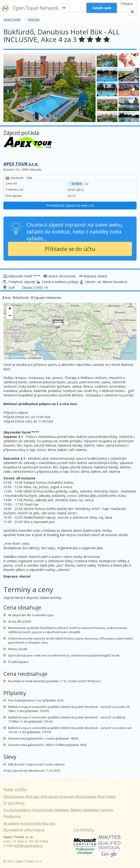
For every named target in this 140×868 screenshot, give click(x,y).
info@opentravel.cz (29, 846)
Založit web (102, 8)
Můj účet (49, 823)
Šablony (76, 810)
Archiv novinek (31, 823)
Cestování (66, 797)
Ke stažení (11, 823)
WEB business (14, 797)
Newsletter (91, 810)
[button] (58, 323)
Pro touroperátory (17, 810)
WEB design (49, 797)
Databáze (62, 810)
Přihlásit (127, 4)
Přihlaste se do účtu (70, 249)
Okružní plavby (85, 797)
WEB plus (32, 797)
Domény (107, 810)
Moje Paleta (106, 797)
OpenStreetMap (17, 358)
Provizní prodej (43, 810)
